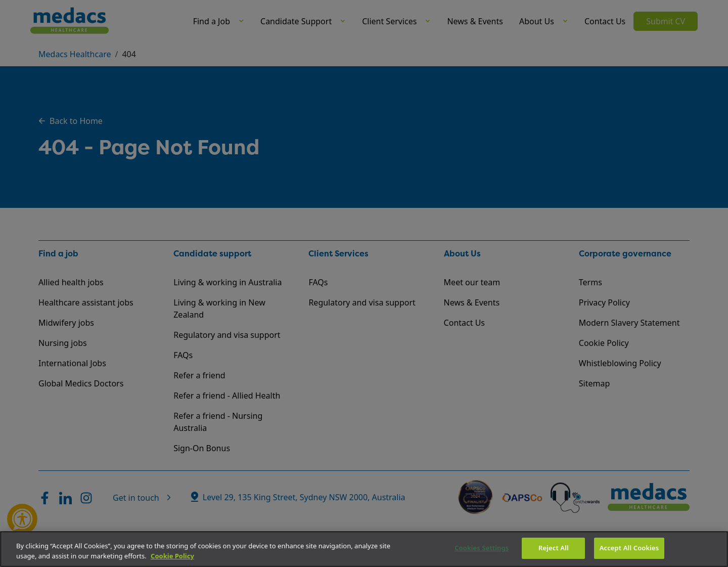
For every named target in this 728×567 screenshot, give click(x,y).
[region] (364, 549)
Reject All (554, 548)
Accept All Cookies (629, 548)
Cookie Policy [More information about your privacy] (172, 556)
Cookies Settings (482, 548)
